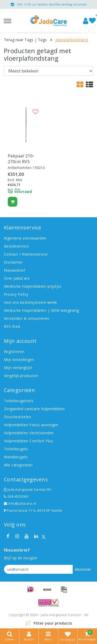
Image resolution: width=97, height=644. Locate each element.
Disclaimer (13, 262)
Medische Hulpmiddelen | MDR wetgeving (42, 310)
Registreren (14, 352)
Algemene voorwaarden (25, 238)
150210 (39, 168)
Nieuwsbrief (14, 270)
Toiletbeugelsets (19, 401)
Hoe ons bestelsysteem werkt (31, 302)
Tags (42, 40)
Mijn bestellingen (19, 360)
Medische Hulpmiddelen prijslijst (33, 286)
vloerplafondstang (72, 40)
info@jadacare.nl (20, 504)
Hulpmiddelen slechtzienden (29, 433)
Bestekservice (16, 246)
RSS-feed (12, 326)
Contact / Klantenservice (26, 254)
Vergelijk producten (21, 376)
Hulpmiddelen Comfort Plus (28, 441)
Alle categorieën (18, 465)
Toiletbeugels (16, 449)
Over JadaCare (17, 278)
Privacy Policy (16, 294)
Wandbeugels (16, 457)
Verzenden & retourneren (27, 318)
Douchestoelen (17, 417)
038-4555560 (16, 497)
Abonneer (83, 569)
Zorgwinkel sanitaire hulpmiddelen (34, 409)
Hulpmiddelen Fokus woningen (31, 425)
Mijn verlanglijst (18, 368)
